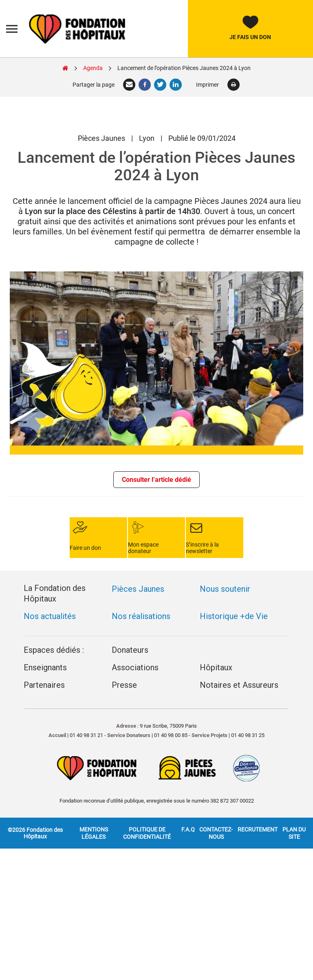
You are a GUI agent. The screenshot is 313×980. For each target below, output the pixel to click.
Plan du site (294, 813)
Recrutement (258, 809)
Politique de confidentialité (147, 813)
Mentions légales (94, 813)
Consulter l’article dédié (156, 480)
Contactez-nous (216, 813)
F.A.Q (188, 809)
